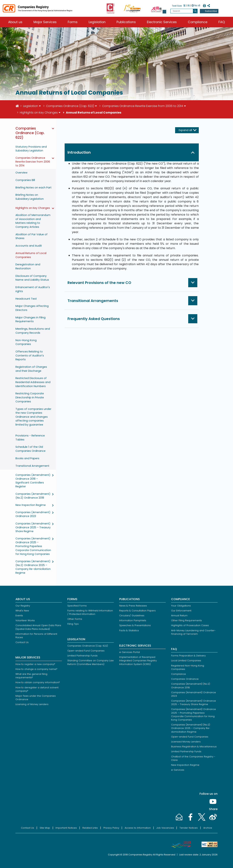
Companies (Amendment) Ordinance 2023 (33, 514)
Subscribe (211, 11)
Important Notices (66, 828)
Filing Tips (73, 624)
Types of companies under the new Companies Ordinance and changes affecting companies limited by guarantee (33, 417)
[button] (164, 12)
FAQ (222, 22)
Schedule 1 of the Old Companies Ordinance (30, 449)
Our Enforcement (181, 611)
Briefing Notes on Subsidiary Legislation (30, 197)
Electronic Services (162, 22)
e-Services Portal (130, 652)
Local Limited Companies (186, 661)
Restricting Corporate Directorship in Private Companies (30, 397)
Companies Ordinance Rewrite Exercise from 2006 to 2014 (143, 106)
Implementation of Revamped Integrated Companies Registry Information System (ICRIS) (138, 661)
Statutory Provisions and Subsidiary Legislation (31, 149)
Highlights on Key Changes (39, 113)
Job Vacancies (165, 828)
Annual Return (179, 616)
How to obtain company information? (38, 682)
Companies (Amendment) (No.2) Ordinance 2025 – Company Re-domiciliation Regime (33, 567)
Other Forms (75, 619)
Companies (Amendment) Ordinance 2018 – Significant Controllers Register (33, 481)
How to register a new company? (35, 664)
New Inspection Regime (31, 505)
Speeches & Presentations (135, 625)
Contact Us (22, 642)
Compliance (198, 22)
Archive (208, 828)
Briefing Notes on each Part (33, 188)
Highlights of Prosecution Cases (190, 625)
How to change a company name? (36, 669)
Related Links (90, 828)
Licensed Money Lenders (186, 742)
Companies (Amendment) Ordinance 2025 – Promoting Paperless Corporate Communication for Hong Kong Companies (33, 546)
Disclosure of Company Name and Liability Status (32, 278)
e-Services (178, 770)
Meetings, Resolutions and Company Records (33, 331)
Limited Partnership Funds (82, 656)
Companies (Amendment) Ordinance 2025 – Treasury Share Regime (33, 527)
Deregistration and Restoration (28, 266)
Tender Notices (189, 828)
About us (15, 22)
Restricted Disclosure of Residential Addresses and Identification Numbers (33, 382)
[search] (195, 11)
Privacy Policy (111, 828)
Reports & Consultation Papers (137, 611)
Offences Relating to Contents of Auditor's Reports (30, 355)
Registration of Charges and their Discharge (31, 369)
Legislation (97, 22)
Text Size (177, 6)
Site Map (45, 828)
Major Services (45, 22)
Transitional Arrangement (32, 466)
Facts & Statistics (129, 630)
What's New (22, 611)
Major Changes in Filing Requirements (30, 319)
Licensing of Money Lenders (32, 704)
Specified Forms (77, 606)
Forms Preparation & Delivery (188, 656)
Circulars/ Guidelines (132, 616)
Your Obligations (181, 606)
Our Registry (23, 606)
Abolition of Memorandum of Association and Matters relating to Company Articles (33, 221)
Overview (21, 173)
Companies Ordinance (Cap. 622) (70, 106)
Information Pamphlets (133, 620)
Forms (73, 22)
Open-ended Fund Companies (86, 651)
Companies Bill (25, 180)
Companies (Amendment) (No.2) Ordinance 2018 (33, 496)
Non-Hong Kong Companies (26, 342)
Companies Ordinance (185, 679)
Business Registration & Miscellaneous (194, 747)
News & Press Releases (133, 606)
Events (19, 616)
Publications (126, 22)
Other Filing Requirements (186, 620)
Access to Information (138, 828)
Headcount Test (26, 299)
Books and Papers (27, 458)
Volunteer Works (25, 620)
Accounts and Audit (29, 246)
